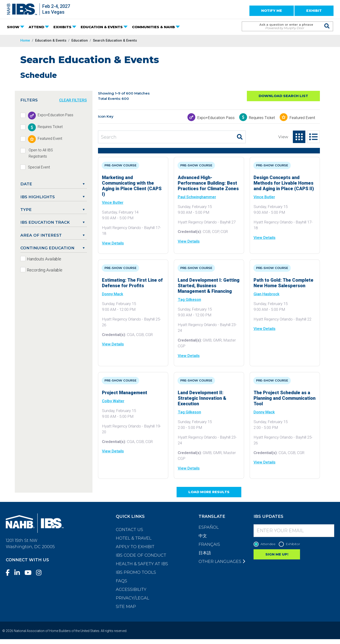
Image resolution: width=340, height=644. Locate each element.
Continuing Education (47, 248)
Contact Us (129, 530)
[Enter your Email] (294, 531)
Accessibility (131, 589)
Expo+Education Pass (216, 118)
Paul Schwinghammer (197, 197)
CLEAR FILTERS (73, 100)
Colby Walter (113, 401)
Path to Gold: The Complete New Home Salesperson (283, 283)
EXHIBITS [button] (62, 27)
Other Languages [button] (222, 562)
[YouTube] (30, 573)
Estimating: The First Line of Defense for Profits (132, 283)
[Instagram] (41, 573)
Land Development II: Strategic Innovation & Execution (202, 398)
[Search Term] (283, 26)
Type (26, 210)
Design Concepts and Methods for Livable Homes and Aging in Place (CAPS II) (284, 183)
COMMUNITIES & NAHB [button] (153, 27)
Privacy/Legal (132, 598)
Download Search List (283, 96)
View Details (113, 243)
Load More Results (209, 492)
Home (25, 40)
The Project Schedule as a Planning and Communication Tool (285, 398)
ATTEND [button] (36, 27)
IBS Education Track (45, 222)
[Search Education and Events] (166, 137)
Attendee (266, 544)
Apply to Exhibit (135, 547)
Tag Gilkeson (189, 299)
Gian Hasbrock (266, 294)
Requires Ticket (262, 118)
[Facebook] (10, 573)
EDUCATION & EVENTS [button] (102, 27)
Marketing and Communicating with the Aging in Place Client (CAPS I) (132, 186)
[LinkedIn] (19, 573)
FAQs (121, 581)
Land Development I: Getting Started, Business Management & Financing (209, 286)
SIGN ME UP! (277, 554)
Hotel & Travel (134, 538)
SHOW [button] (13, 27)
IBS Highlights (38, 197)
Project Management (125, 393)
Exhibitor (291, 544)
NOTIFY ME (272, 11)
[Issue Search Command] (327, 22)
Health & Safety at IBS (142, 564)
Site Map (126, 607)
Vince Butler (113, 202)
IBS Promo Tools (136, 572)
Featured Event (302, 118)
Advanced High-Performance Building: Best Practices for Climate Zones (208, 183)
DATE (26, 184)
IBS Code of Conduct (141, 555)
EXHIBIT (314, 11)
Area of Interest (41, 235)
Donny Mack (113, 294)
